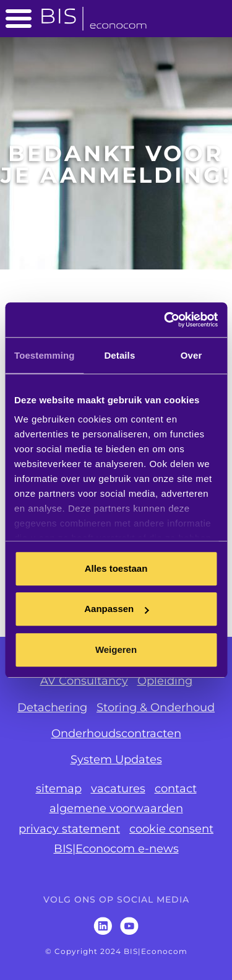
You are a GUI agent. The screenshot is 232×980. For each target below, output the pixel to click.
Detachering (52, 707)
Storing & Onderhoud (156, 707)
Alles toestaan (116, 568)
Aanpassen (116, 609)
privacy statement (69, 829)
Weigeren (116, 650)
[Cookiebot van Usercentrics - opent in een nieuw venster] (165, 320)
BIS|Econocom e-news (116, 849)
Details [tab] (119, 355)
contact (176, 789)
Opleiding (165, 681)
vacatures (118, 789)
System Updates (116, 759)
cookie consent (171, 829)
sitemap (59, 789)
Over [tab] (191, 355)
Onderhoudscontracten (116, 733)
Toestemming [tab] (45, 355)
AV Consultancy (84, 681)
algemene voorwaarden (116, 808)
